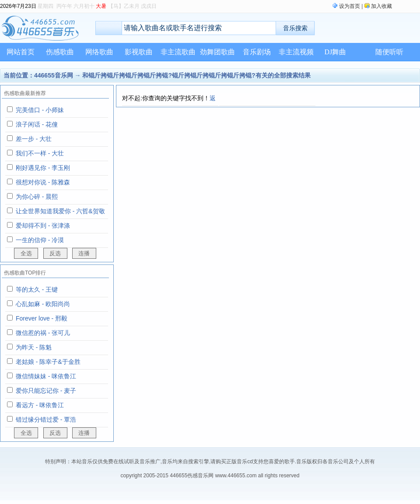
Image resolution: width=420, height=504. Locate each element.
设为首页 (350, 6)
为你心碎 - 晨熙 (37, 197)
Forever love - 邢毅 (42, 318)
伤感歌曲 (60, 52)
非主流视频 (296, 52)
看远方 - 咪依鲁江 (40, 405)
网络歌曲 (99, 52)
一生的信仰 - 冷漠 (40, 240)
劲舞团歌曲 (217, 52)
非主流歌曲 (178, 52)
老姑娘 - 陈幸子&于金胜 (48, 362)
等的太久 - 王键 (37, 289)
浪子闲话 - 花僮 (37, 124)
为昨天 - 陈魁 (34, 347)
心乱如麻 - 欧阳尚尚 (43, 304)
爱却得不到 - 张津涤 (43, 226)
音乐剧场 (257, 52)
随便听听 (389, 52)
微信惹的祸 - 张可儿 (43, 333)
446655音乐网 (54, 75)
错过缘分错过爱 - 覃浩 (46, 419)
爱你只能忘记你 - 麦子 (46, 391)
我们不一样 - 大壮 (40, 153)
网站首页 (21, 52)
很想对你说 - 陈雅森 (43, 182)
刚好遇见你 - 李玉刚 (43, 168)
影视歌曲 (139, 52)
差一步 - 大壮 (34, 139)
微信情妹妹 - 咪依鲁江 (46, 376)
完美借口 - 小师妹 (40, 110)
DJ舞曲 (336, 52)
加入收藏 (381, 6)
